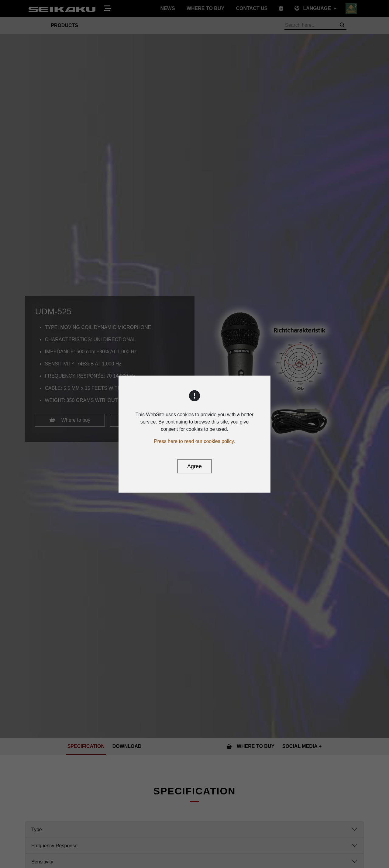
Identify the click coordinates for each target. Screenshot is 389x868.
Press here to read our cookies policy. (195, 441)
